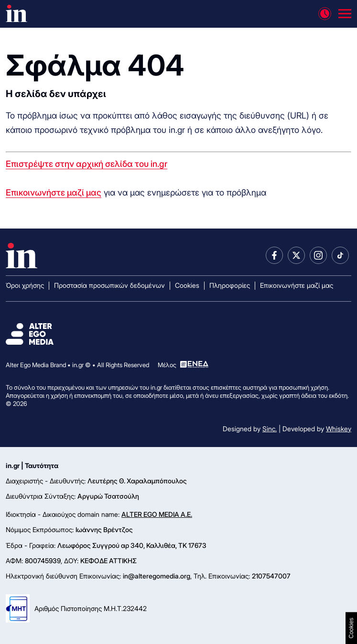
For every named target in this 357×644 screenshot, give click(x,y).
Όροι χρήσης (25, 285)
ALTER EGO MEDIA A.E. (157, 514)
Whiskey (339, 429)
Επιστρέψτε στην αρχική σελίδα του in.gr (87, 164)
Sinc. (270, 429)
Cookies (187, 285)
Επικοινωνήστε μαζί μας (54, 192)
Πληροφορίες (230, 285)
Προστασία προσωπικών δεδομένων (109, 285)
